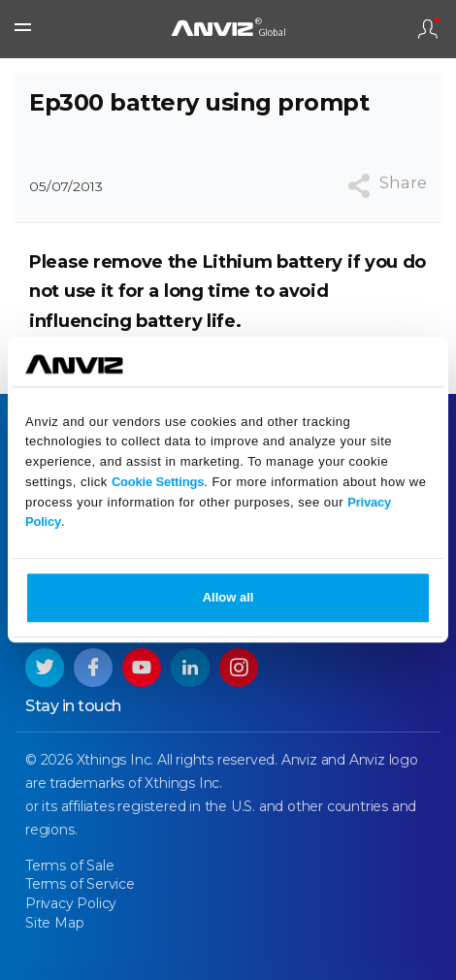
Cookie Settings (158, 482)
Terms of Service (80, 884)
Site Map (54, 923)
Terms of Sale (69, 866)
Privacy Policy (71, 903)
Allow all (228, 598)
